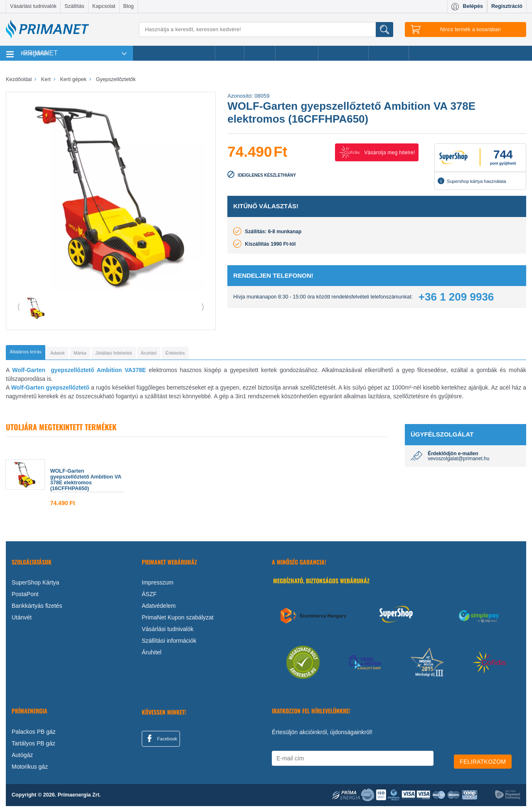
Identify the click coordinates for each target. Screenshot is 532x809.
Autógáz (22, 757)
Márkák (260, 53)
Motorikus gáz (30, 769)
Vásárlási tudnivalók (33, 6)
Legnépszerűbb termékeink (174, 53)
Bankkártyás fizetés (37, 609)
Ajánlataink (389, 53)
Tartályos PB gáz (33, 746)
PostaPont (25, 597)
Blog (129, 6)
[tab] (39, 354)
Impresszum (158, 585)
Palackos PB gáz (34, 734)
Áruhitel (151, 655)
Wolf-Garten (29, 373)
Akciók (230, 53)
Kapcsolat (104, 6)
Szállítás (74, 6)
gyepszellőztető (69, 390)
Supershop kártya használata (472, 181)
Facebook (161, 741)
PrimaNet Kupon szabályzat (178, 620)
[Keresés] (266, 30)
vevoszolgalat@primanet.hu (458, 461)
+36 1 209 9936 (456, 297)
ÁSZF (149, 597)
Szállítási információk (169, 644)
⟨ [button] (19, 307)
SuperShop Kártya (35, 585)
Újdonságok (297, 53)
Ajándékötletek (343, 53)
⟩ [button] (203, 307)
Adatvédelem (159, 609)
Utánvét (22, 620)
